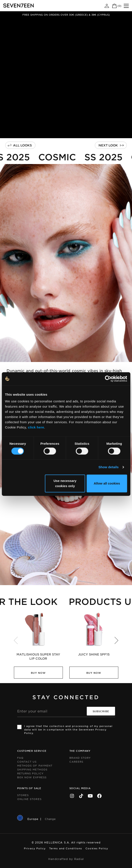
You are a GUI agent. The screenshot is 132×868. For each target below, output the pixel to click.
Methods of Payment (35, 765)
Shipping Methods (32, 769)
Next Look (108, 145)
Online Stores (29, 799)
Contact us (27, 762)
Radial (79, 859)
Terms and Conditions (66, 848)
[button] (116, 640)
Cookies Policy (97, 848)
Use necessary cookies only (65, 483)
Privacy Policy (35, 848)
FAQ (20, 758)
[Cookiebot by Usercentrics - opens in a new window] (108, 379)
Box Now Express (32, 777)
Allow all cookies (107, 483)
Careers (76, 762)
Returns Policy (30, 773)
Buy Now (38, 673)
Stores (23, 795)
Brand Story (80, 758)
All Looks (22, 145)
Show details (109, 467)
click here (36, 427)
